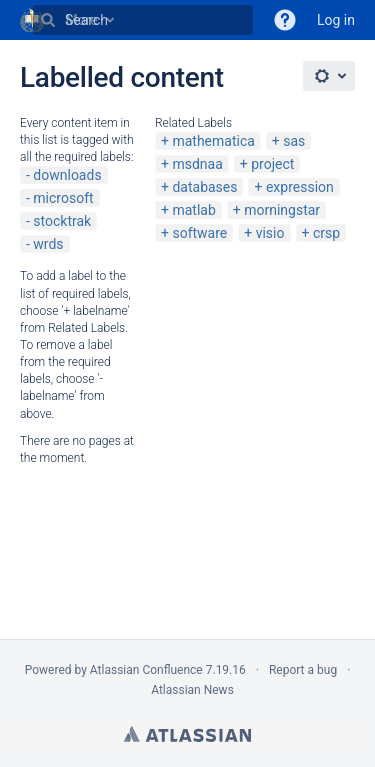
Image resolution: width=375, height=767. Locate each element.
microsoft (63, 198)
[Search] (48, 20)
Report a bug (303, 670)
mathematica (213, 141)
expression (300, 187)
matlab (193, 210)
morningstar (282, 210)
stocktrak (62, 221)
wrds (48, 244)
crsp (326, 233)
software (199, 233)
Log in (336, 20)
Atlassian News (192, 690)
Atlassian (187, 734)
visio (270, 233)
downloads (67, 175)
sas (294, 141)
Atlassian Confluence (146, 670)
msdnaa (197, 164)
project (272, 164)
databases (204, 187)
